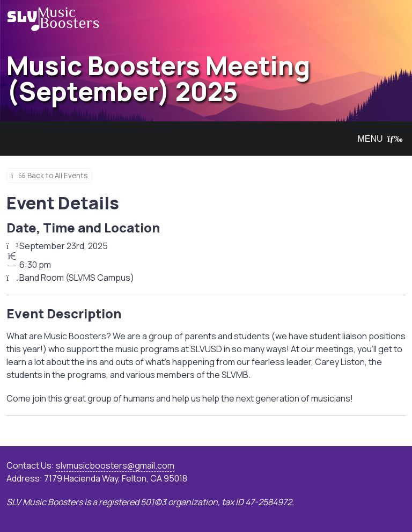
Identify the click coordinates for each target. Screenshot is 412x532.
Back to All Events (49, 176)
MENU (378, 139)
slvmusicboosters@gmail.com (115, 465)
